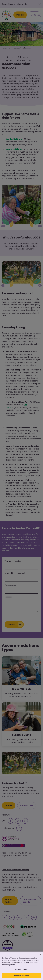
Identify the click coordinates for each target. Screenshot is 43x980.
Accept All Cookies (21, 976)
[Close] (40, 955)
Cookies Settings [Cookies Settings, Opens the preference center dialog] (21, 970)
